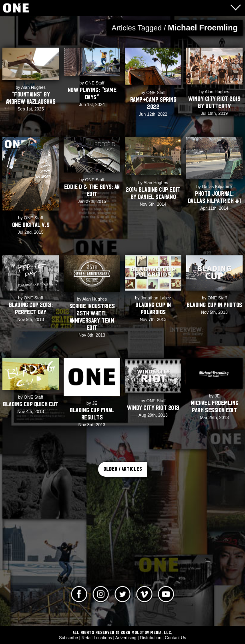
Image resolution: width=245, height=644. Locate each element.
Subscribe (68, 638)
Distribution (151, 638)
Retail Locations (97, 638)
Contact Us (176, 638)
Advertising (126, 638)
